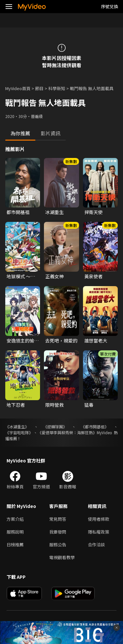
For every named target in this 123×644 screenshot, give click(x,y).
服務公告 (58, 545)
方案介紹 (15, 519)
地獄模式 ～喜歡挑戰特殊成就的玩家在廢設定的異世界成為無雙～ (23, 276)
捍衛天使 (93, 212)
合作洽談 (96, 545)
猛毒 (89, 405)
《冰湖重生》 (17, 427)
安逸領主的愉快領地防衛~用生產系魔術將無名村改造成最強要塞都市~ (23, 341)
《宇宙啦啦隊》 (19, 432)
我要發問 (58, 532)
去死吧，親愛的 (61, 341)
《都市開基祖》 (95, 427)
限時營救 (54, 405)
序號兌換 (110, 6)
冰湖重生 (54, 212)
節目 (39, 88)
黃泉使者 (93, 276)
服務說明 (15, 532)
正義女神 (54, 276)
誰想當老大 (96, 341)
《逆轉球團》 (55, 427)
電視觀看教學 (62, 557)
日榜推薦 (15, 545)
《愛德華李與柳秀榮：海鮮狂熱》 (67, 432)
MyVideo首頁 (18, 88)
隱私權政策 (99, 532)
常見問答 (58, 519)
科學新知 (57, 88)
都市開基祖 (18, 212)
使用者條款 (99, 519)
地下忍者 (16, 405)
